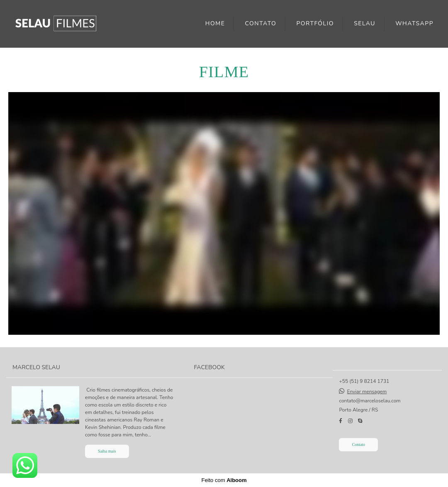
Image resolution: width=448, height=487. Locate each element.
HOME (215, 23)
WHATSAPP (414, 23)
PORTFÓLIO (315, 23)
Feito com (224, 480)
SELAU (365, 23)
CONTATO (261, 23)
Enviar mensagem (367, 392)
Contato (358, 444)
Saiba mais (107, 451)
